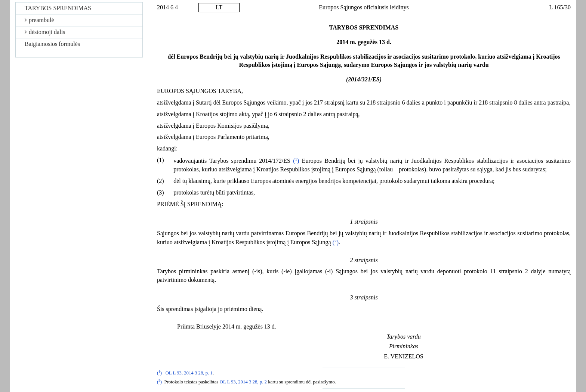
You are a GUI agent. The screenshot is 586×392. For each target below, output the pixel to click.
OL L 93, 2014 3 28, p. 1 (189, 373)
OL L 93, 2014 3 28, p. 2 (243, 382)
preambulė (39, 20)
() (296, 161)
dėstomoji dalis (45, 32)
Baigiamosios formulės (52, 44)
